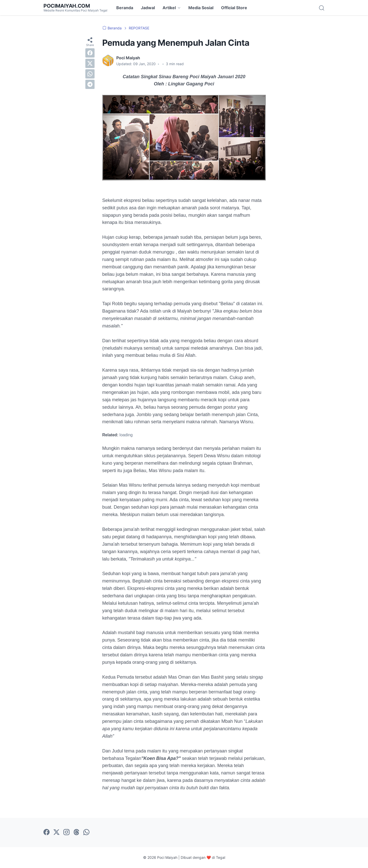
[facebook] (90, 53)
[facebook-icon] (47, 832)
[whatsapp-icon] (86, 832)
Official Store (234, 8)
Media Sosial (201, 8)
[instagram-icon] (66, 832)
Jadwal (148, 8)
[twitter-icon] (56, 832)
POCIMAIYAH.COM (67, 6)
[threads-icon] (76, 832)
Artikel (169, 8)
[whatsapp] (90, 74)
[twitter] (90, 63)
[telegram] (90, 84)
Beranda (125, 8)
